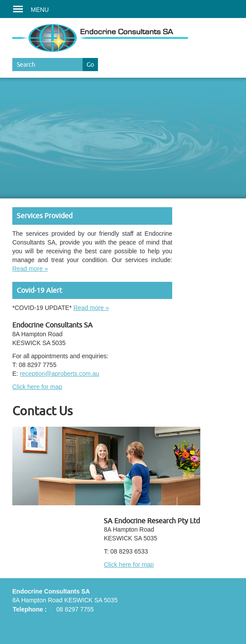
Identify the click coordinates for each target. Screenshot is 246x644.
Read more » (30, 269)
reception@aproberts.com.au (60, 374)
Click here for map (37, 387)
